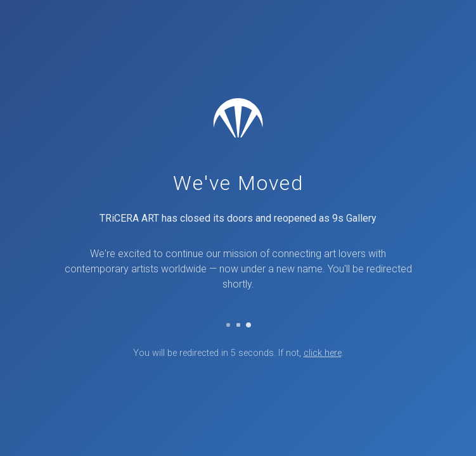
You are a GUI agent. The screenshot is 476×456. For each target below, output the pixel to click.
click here (323, 353)
